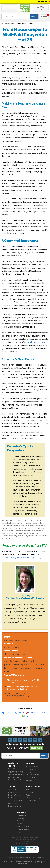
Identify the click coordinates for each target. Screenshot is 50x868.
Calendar (20, 824)
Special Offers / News (16, 780)
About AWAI (12, 790)
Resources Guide (32, 767)
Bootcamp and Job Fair (22, 688)
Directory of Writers (15, 806)
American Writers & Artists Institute (31, 858)
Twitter (21, 713)
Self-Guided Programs (16, 775)
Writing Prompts (32, 777)
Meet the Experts (14, 795)
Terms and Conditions (22, 862)
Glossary (29, 780)
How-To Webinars (32, 775)
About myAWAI (22, 818)
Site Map (39, 862)
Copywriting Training (16, 772)
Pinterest (32, 713)
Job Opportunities (23, 826)
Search (34, 17)
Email (26, 716)
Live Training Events (15, 777)
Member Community (24, 821)
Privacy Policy (8, 862)
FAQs (28, 795)
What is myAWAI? (32, 801)
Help (28, 790)
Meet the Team (14, 798)
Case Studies (10, 23)
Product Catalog (14, 769)
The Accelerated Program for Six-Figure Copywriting (25, 681)
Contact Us (30, 792)
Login (19, 832)
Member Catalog (23, 829)
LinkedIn (43, 713)
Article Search (31, 769)
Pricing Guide (31, 772)
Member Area (22, 815)
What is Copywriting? (33, 798)
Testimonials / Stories (16, 801)
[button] (9, 8)
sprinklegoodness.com (37, 342)
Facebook (9, 713)
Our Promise (13, 792)
